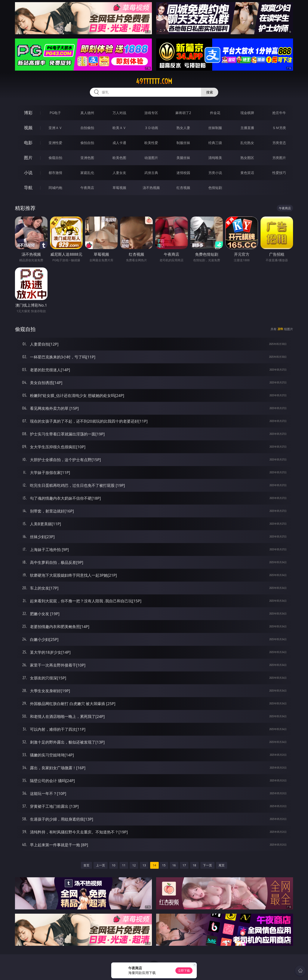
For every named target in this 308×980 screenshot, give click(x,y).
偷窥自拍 (55, 158)
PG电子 (55, 113)
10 (114, 865)
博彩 (28, 113)
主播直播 (247, 128)
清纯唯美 (215, 158)
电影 (28, 143)
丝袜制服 (215, 128)
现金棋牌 (247, 113)
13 (144, 865)
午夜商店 (87, 188)
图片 (28, 158)
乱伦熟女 (247, 143)
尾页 (222, 865)
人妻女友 (119, 173)
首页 (86, 865)
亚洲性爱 (55, 143)
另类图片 (279, 158)
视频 (28, 128)
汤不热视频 (151, 188)
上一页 (101, 865)
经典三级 (215, 143)
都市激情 (55, 173)
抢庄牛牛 (279, 113)
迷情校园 (183, 173)
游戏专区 (151, 113)
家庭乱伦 (87, 173)
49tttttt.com (154, 81)
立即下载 (184, 970)
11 (124, 865)
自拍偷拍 (87, 128)
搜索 (210, 92)
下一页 (207, 865)
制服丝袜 (183, 143)
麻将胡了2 (183, 113)
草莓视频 (119, 188)
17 (184, 865)
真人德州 (87, 113)
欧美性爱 (151, 143)
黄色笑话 (247, 173)
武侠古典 (151, 173)
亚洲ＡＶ (55, 128)
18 (194, 865)
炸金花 (215, 113)
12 (134, 865)
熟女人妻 (183, 128)
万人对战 (119, 113)
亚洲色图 (87, 158)
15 (164, 865)
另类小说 (215, 173)
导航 (28, 188)
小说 (28, 173)
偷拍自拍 (87, 143)
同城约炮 (55, 188)
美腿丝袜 (183, 158)
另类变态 (279, 143)
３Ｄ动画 (151, 128)
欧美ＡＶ (119, 128)
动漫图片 (151, 158)
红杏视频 (183, 188)
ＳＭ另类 (279, 128)
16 (174, 865)
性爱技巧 (279, 173)
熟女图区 (247, 158)
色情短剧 (215, 188)
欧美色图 (119, 158)
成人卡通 (119, 143)
